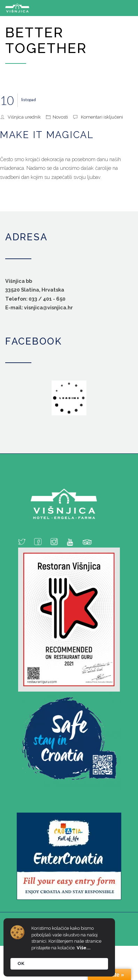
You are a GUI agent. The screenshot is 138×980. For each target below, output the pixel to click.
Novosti (60, 117)
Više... (84, 948)
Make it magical (47, 135)
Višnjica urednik (24, 117)
